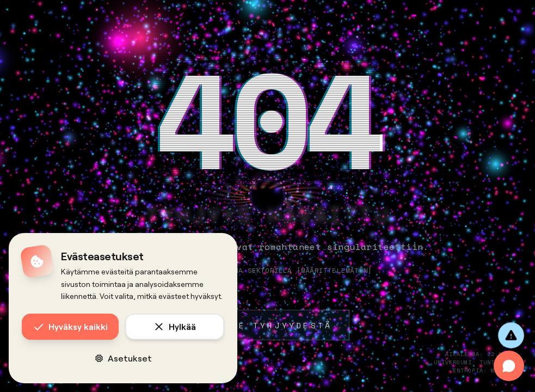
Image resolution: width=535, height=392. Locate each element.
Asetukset (123, 358)
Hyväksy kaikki (70, 327)
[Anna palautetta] (511, 335)
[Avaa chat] (509, 366)
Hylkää (175, 327)
